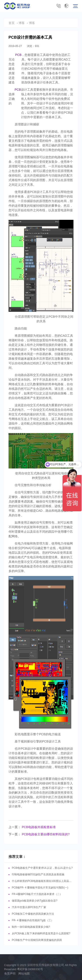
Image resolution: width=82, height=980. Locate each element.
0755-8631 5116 (59, 6)
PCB (18, 55)
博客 (22, 23)
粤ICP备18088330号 (30, 969)
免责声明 (10, 974)
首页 (12, 23)
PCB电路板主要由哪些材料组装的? (46, 834)
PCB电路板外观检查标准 (39, 827)
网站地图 (24, 974)
